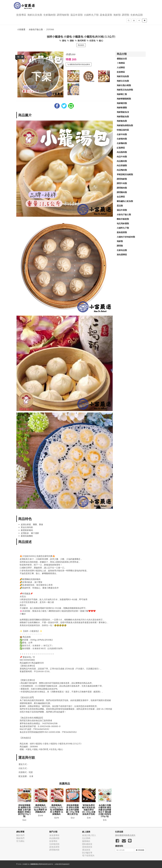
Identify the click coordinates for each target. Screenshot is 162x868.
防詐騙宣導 (87, 853)
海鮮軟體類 (122, 108)
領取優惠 (140, 850)
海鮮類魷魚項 (123, 112)
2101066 (50, 30)
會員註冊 (86, 835)
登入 (94, 835)
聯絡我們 (20, 838)
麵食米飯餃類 (123, 219)
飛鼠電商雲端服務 (61, 864)
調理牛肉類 (122, 183)
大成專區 (121, 67)
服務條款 (86, 841)
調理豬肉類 (122, 188)
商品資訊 (81, 45)
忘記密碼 (86, 838)
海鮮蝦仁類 (122, 94)
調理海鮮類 (63, 15)
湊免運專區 (122, 255)
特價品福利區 (123, 130)
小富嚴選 (21, 30)
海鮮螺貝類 (122, 103)
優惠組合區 (122, 59)
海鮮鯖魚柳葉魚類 (125, 125)
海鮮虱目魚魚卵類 (125, 90)
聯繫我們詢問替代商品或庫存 (79, 64)
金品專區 (121, 197)
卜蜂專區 (121, 63)
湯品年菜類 (76, 15)
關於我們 (20, 835)
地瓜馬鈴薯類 (123, 223)
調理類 (126, 15)
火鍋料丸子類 (91, 15)
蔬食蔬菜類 (106, 15)
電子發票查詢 (88, 855)
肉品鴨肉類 (122, 170)
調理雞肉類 (122, 192)
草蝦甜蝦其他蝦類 (125, 174)
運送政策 (86, 850)
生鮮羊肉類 (122, 134)
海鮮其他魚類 (123, 76)
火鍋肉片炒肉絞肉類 (126, 237)
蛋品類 (120, 206)
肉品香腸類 (122, 165)
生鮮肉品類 (137, 15)
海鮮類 (117, 15)
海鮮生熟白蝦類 (124, 85)
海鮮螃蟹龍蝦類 (124, 99)
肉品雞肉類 (122, 161)
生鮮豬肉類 (122, 139)
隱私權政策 (87, 844)
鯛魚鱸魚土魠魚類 (125, 201)
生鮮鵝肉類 (49, 15)
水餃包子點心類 (36, 30)
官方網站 (20, 841)
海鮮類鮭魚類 (123, 116)
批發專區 (21, 15)
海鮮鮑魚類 (122, 121)
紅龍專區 (121, 148)
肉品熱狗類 (122, 152)
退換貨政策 (87, 847)
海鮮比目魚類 (35, 15)
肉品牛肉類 (122, 157)
